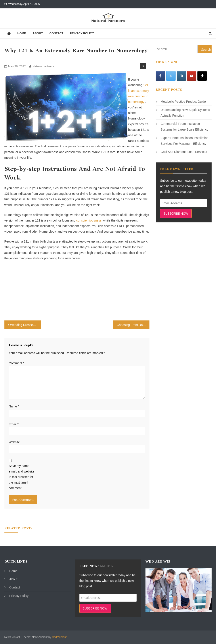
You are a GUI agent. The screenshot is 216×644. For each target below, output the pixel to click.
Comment (17, 363)
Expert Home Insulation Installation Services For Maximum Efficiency (184, 141)
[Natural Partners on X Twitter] (171, 76)
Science (11, 59)
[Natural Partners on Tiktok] (202, 76)
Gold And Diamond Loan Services (184, 152)
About (38, 33)
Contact (56, 33)
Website (14, 442)
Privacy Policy (82, 33)
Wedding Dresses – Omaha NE (25, 325)
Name (14, 406)
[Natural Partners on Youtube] (192, 76)
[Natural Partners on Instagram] (181, 76)
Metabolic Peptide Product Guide (183, 102)
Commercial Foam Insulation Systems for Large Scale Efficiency (184, 127)
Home (22, 33)
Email (14, 424)
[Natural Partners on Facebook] (160, 76)
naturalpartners (43, 66)
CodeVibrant (59, 637)
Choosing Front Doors (132, 325)
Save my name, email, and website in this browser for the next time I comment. (22, 477)
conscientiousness (89, 220)
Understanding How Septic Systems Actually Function (185, 113)
